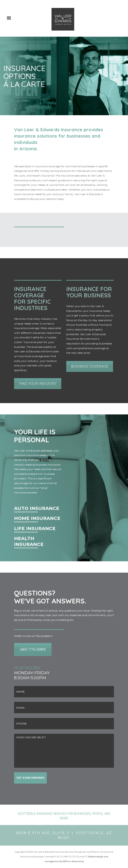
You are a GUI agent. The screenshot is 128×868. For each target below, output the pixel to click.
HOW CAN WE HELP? (64, 751)
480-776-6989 (33, 649)
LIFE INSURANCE (35, 528)
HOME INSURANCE (37, 518)
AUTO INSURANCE (37, 508)
